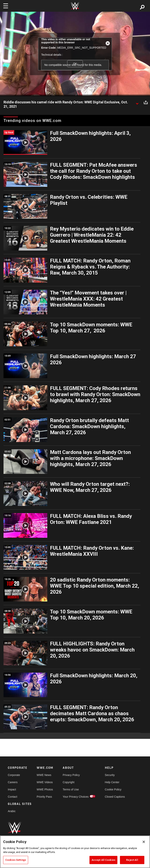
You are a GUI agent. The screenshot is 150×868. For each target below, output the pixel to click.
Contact (12, 797)
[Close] (144, 842)
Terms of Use (71, 789)
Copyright (69, 782)
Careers (13, 782)
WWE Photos (45, 789)
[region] (75, 852)
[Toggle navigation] (6, 6)
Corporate (14, 775)
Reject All (132, 860)
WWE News (44, 775)
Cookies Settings (16, 860)
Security (110, 775)
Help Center (112, 782)
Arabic (12, 811)
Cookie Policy (113, 789)
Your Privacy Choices (76, 797)
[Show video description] (137, 102)
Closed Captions (115, 797)
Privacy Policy (71, 775)
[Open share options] (146, 102)
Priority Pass (44, 797)
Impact (12, 789)
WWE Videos (45, 782)
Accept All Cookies (103, 860)
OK (75, 64)
